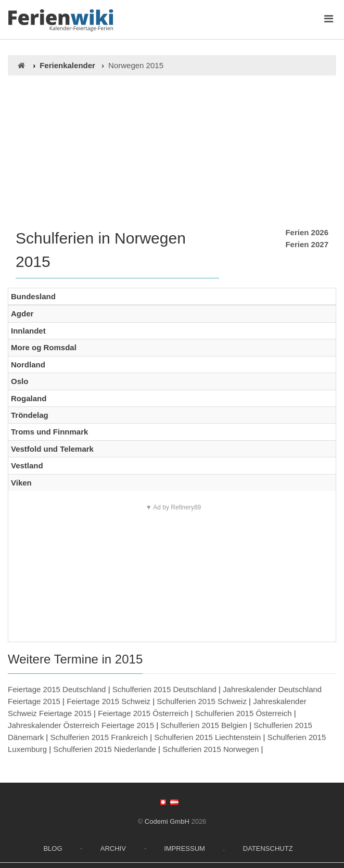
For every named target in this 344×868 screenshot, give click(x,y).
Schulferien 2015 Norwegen (211, 749)
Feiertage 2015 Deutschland (57, 689)
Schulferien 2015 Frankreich (99, 737)
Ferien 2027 (307, 244)
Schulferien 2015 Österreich (244, 713)
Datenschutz (268, 848)
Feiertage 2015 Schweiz (109, 701)
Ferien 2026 (307, 232)
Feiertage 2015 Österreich (143, 713)
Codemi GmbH (167, 821)
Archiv (113, 848)
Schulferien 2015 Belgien (204, 725)
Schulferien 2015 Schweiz (202, 701)
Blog (53, 848)
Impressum (184, 848)
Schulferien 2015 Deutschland (164, 689)
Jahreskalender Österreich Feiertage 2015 (81, 725)
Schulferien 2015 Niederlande (105, 749)
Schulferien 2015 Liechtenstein (207, 737)
